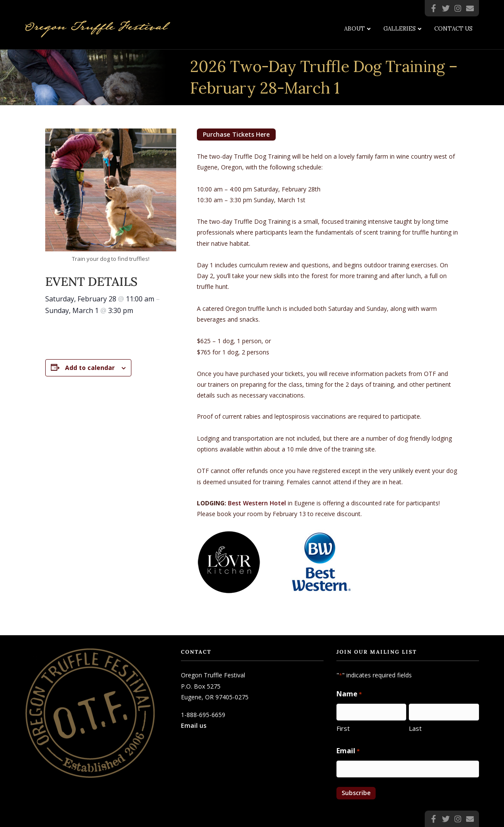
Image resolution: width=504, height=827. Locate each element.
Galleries (400, 29)
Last (415, 728)
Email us (194, 725)
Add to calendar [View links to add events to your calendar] (90, 368)
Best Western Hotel (257, 503)
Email (348, 751)
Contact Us (453, 29)
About (355, 29)
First (343, 728)
